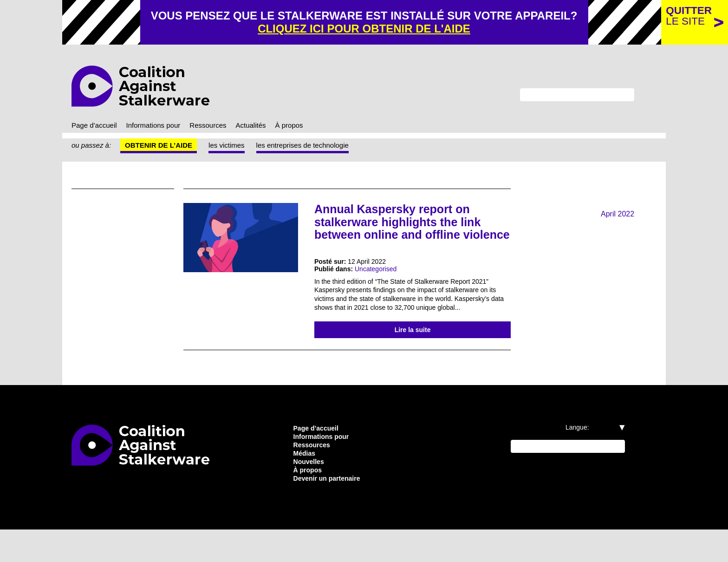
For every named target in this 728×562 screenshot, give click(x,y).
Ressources (222, 127)
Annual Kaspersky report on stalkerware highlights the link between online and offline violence (408, 230)
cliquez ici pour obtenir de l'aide (398, 29)
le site (688, 16)
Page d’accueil (97, 127)
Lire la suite (413, 355)
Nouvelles (310, 492)
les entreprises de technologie (317, 148)
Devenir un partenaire (331, 510)
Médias (305, 483)
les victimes (234, 148)
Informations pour (162, 127)
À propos (310, 127)
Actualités (268, 127)
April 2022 (616, 216)
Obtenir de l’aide (162, 148)
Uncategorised (382, 285)
